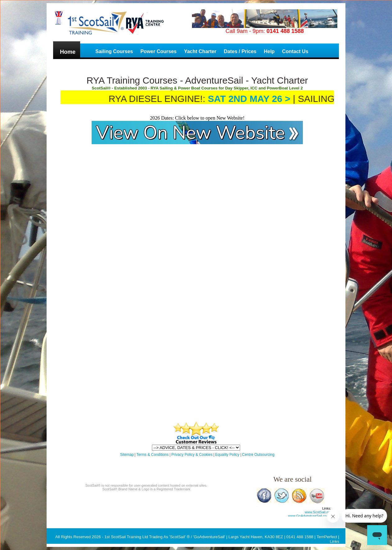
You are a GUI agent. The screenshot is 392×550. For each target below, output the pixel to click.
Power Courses (158, 51)
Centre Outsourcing (258, 455)
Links (335, 541)
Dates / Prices (240, 51)
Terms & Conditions (153, 455)
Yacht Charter (200, 51)
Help (269, 51)
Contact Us (295, 51)
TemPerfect (327, 537)
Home (68, 52)
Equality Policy (228, 455)
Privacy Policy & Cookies (192, 455)
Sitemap (127, 455)
